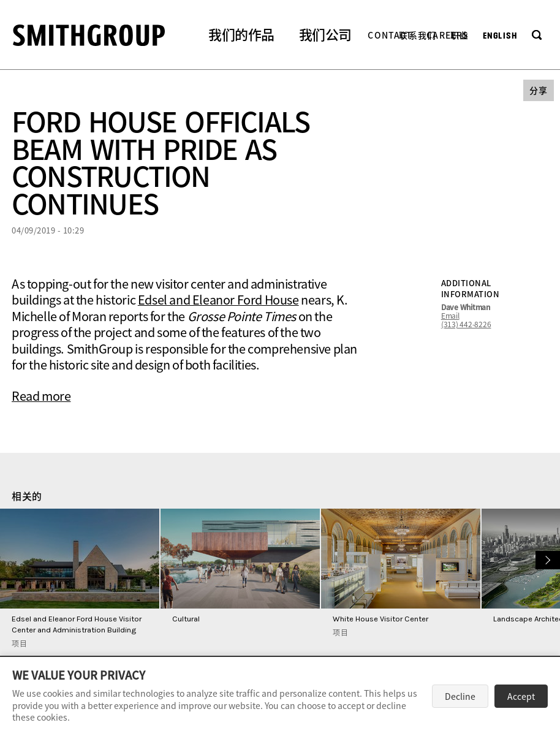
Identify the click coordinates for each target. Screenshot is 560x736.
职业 (460, 35)
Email (450, 316)
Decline (460, 696)
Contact (390, 35)
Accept (521, 696)
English (500, 36)
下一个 (546, 559)
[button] (241, 36)
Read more (41, 396)
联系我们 (417, 35)
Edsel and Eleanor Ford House (218, 299)
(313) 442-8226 (466, 324)
